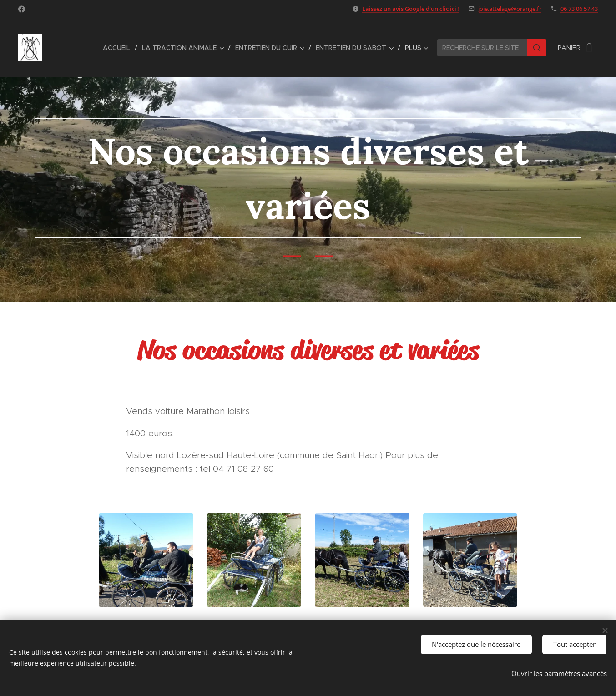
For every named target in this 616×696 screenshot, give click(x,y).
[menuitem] (119, 48)
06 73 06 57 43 (579, 9)
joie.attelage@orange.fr (510, 9)
